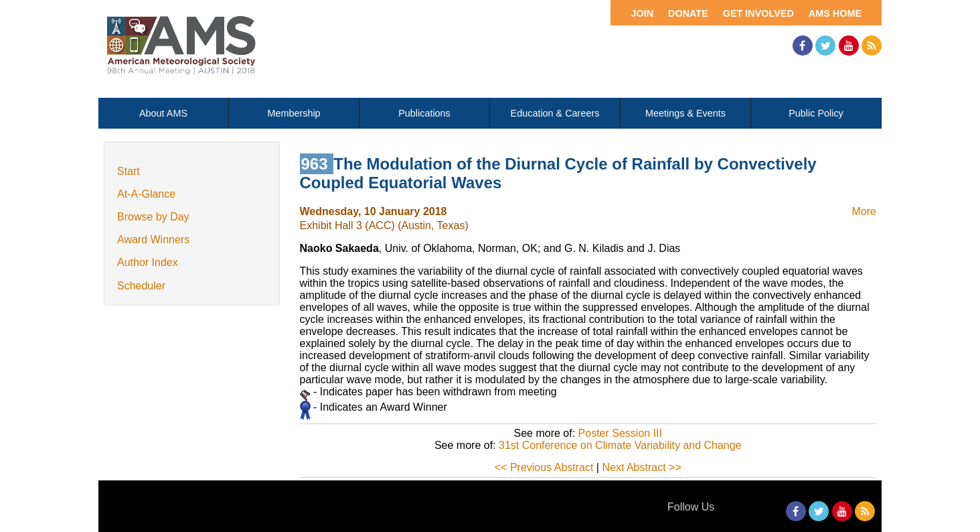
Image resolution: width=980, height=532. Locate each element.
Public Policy (816, 113)
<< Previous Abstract (544, 467)
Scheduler (141, 286)
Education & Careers (555, 113)
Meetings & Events (685, 113)
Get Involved (758, 13)
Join (642, 13)
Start (129, 171)
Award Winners (153, 240)
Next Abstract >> (641, 467)
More (864, 211)
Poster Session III (620, 433)
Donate (688, 13)
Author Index (148, 262)
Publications (424, 113)
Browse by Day (153, 217)
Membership (294, 113)
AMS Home (835, 13)
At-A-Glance (146, 194)
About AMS (163, 113)
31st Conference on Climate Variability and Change (620, 445)
